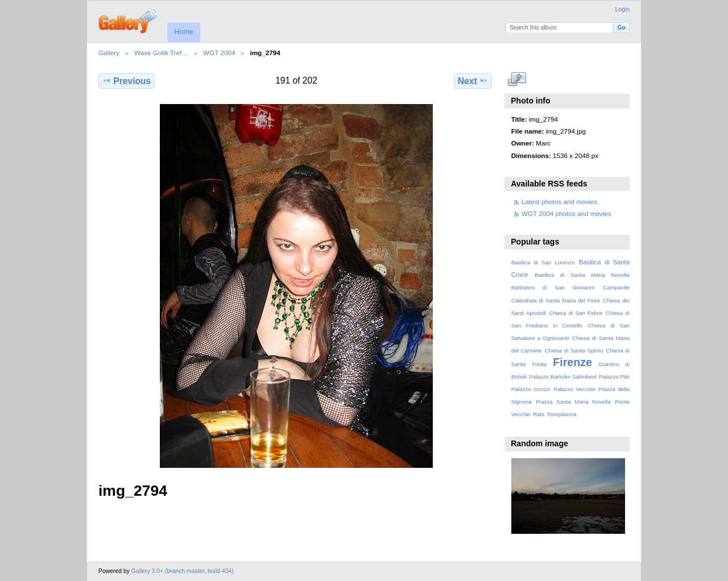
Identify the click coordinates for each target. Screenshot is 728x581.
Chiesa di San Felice (576, 313)
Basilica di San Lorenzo (543, 262)
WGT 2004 (219, 53)
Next (473, 81)
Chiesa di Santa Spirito (574, 350)
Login (622, 9)
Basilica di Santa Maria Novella (582, 275)
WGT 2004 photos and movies (566, 213)
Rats (539, 414)
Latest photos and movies (559, 202)
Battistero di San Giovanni (553, 287)
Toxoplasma (561, 414)
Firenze (572, 362)
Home (183, 32)
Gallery (109, 53)
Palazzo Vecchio (574, 389)
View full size (517, 80)
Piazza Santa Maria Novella (573, 402)
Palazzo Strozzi (531, 389)
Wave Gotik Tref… (161, 53)
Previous (127, 81)
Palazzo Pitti (614, 377)
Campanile (616, 287)
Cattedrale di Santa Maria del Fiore (556, 300)
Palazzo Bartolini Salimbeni (563, 377)
